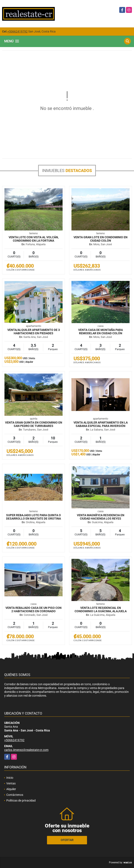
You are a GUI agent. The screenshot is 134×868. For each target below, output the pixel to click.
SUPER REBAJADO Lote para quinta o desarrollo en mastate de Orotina (33, 517)
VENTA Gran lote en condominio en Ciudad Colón (100, 239)
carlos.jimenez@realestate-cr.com (26, 750)
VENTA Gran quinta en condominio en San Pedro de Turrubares (34, 424)
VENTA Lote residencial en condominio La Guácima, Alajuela (101, 609)
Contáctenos (15, 795)
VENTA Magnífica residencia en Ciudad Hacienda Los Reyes (101, 517)
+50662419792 (17, 31)
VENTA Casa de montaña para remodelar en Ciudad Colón (100, 332)
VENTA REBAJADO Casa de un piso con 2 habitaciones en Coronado (33, 609)
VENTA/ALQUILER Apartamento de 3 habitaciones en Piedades (34, 332)
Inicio (10, 778)
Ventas (11, 783)
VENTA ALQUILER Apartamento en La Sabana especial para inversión (101, 424)
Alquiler (11, 789)
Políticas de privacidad (21, 800)
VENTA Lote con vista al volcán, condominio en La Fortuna (34, 239)
